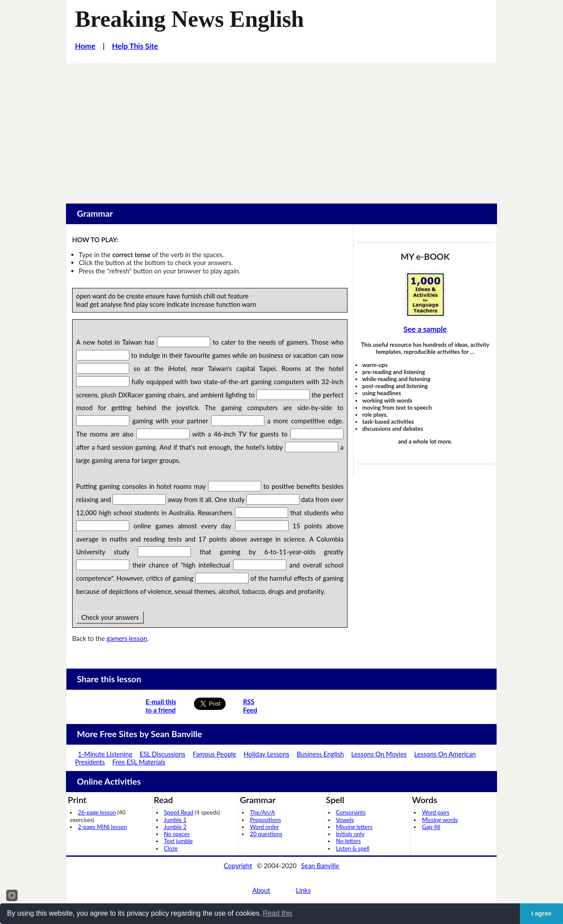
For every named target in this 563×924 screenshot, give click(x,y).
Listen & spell (353, 848)
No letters (348, 841)
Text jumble (179, 841)
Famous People (214, 754)
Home (85, 46)
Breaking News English (190, 19)
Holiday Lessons (267, 754)
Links (303, 890)
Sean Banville (320, 866)
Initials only (350, 834)
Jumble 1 (175, 820)
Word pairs (435, 812)
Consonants (351, 812)
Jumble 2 (175, 827)
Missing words (440, 820)
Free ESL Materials (139, 762)
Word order (264, 827)
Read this (278, 913)
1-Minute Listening (105, 754)
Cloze (171, 848)
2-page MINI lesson (102, 827)
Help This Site (135, 46)
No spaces (177, 834)
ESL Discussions (163, 754)
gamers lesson (127, 638)
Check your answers (110, 617)
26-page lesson (97, 812)
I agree (541, 913)
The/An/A (262, 812)
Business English (320, 754)
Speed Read (179, 812)
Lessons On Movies (379, 754)
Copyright (238, 866)
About (261, 890)
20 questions (266, 834)
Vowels (345, 820)
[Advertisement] (281, 129)
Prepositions (265, 820)
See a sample (425, 329)
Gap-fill (431, 827)
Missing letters (354, 827)
